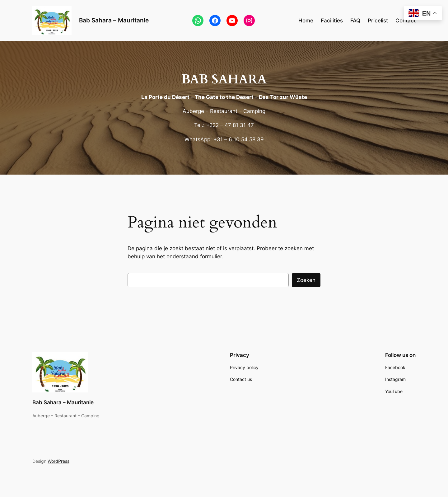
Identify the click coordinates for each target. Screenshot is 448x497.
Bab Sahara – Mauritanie (114, 20)
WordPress (58, 461)
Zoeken (306, 280)
